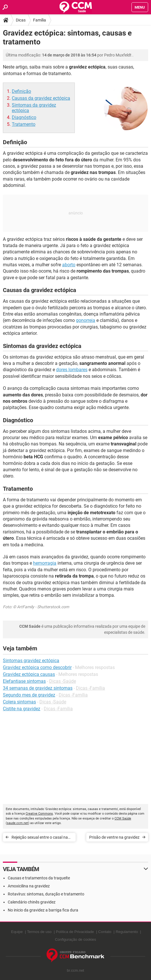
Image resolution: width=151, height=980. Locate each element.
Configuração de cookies (75, 939)
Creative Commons (39, 814)
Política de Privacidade (75, 932)
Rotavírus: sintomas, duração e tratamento (46, 894)
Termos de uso (39, 932)
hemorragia (45, 563)
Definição (21, 91)
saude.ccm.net (18, 823)
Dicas (21, 20)
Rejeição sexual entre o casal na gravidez (40, 838)
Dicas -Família (90, 688)
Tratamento (24, 124)
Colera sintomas (19, 702)
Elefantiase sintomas (24, 681)
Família (40, 20)
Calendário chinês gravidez (32, 902)
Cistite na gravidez (22, 709)
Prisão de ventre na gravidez (114, 837)
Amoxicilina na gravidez (29, 886)
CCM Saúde (123, 818)
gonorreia (86, 320)
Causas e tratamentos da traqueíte (39, 878)
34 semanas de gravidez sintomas (38, 688)
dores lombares (72, 370)
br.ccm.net (76, 970)
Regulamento (127, 932)
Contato (105, 932)
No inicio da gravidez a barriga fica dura (43, 910)
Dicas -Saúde (63, 681)
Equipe (17, 932)
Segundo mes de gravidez (29, 695)
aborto (69, 265)
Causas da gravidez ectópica (41, 98)
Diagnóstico (24, 117)
